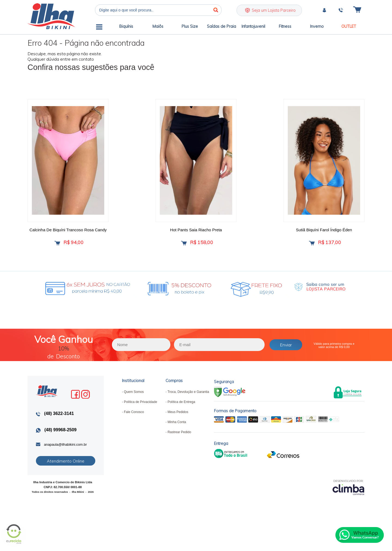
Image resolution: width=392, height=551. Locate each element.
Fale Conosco (134, 415)
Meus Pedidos (178, 415)
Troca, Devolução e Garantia (188, 395)
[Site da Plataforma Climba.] (348, 490)
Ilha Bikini (51, 16)
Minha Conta (177, 425)
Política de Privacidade (140, 405)
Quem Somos (134, 395)
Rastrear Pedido (179, 435)
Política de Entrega (181, 405)
